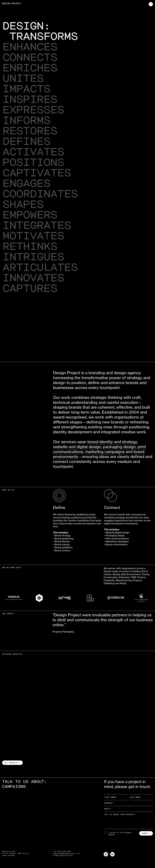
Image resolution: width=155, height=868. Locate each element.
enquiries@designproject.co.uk (67, 853)
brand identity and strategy (112, 442)
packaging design (119, 447)
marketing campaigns (105, 452)
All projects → (12, 763)
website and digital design (77, 447)
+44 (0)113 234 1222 (62, 851)
